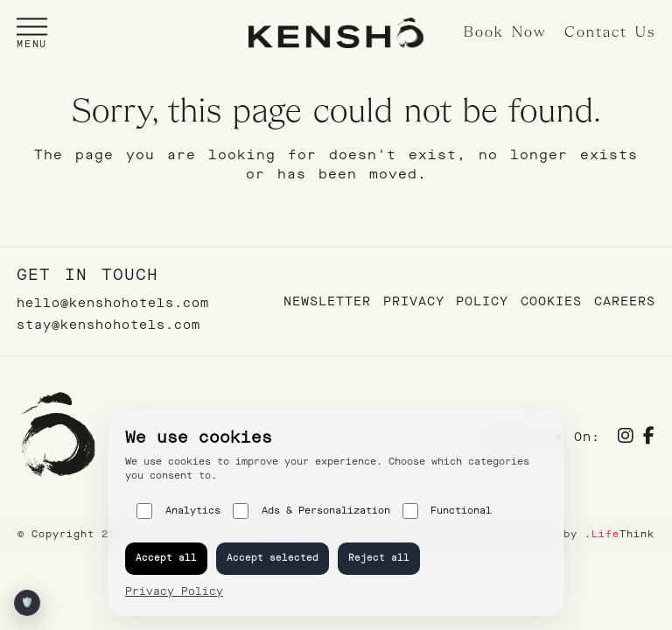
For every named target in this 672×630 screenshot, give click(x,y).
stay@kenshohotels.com (108, 325)
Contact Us (610, 33)
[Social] (626, 438)
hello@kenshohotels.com (113, 303)
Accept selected (273, 558)
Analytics (178, 511)
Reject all (379, 558)
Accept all (166, 558)
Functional (448, 511)
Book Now (505, 33)
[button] (32, 33)
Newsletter (327, 301)
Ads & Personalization (311, 511)
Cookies (551, 301)
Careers (625, 301)
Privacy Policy (446, 301)
